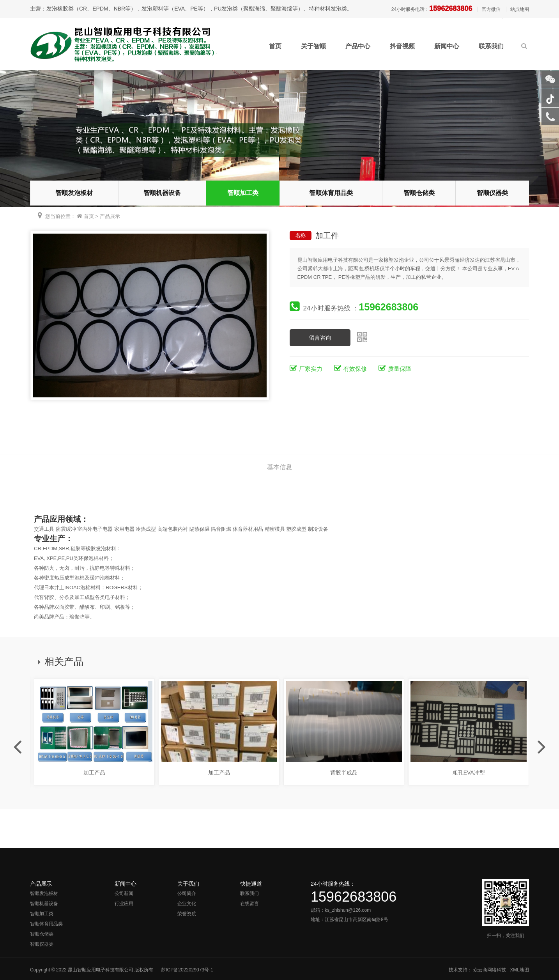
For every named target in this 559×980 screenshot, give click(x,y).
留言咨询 (320, 338)
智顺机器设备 (162, 193)
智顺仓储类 (419, 193)
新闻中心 (447, 46)
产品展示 (110, 216)
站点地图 (520, 9)
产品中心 (358, 46)
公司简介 (187, 893)
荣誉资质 (187, 914)
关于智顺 (313, 46)
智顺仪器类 (492, 193)
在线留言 (249, 904)
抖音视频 (402, 46)
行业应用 (124, 904)
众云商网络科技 (490, 970)
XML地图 (519, 970)
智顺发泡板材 (74, 193)
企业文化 (187, 904)
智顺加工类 (243, 193)
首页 (275, 46)
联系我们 (491, 46)
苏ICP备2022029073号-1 (187, 970)
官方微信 (491, 9)
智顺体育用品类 (331, 193)
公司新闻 (124, 893)
